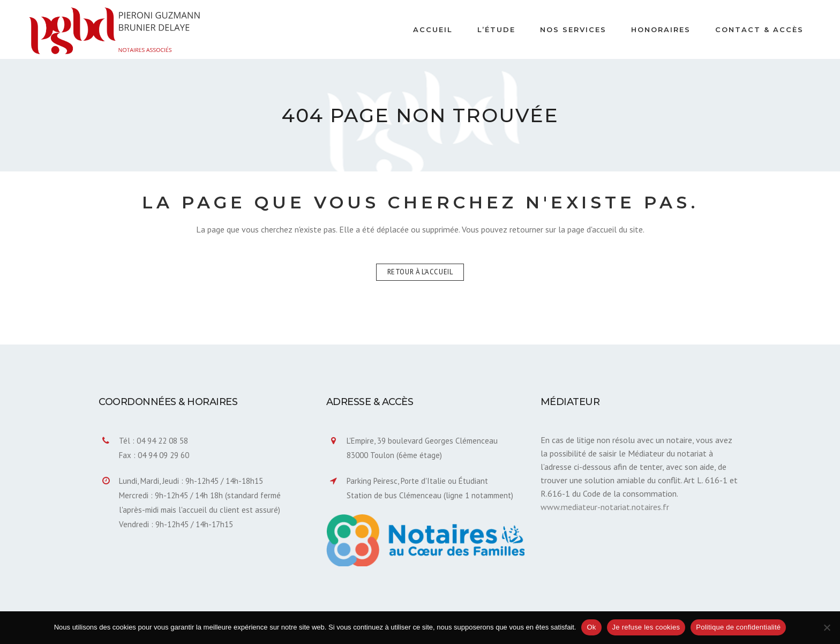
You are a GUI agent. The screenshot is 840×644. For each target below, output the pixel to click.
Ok (591, 627)
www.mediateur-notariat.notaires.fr (605, 507)
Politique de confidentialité (738, 627)
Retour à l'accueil (420, 272)
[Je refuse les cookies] (827, 627)
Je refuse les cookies (646, 627)
